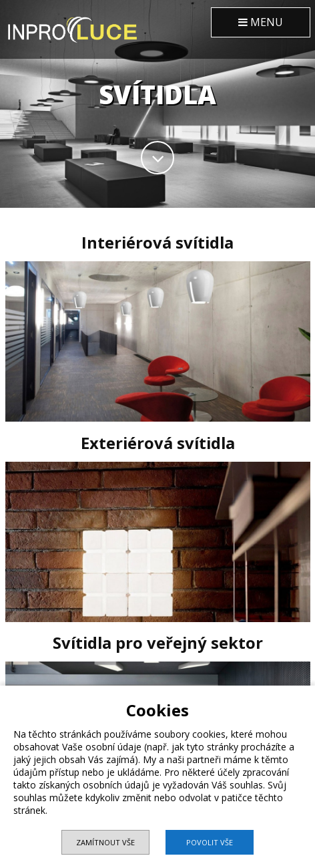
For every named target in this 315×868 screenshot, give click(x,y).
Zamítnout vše (105, 842)
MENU (261, 22)
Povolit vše (210, 842)
